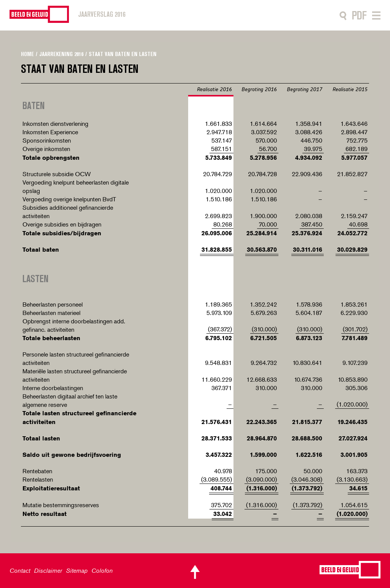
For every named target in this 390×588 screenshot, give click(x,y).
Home (27, 54)
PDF (359, 15)
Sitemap (77, 570)
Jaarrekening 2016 (61, 54)
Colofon (102, 570)
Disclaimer (48, 570)
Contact (20, 570)
